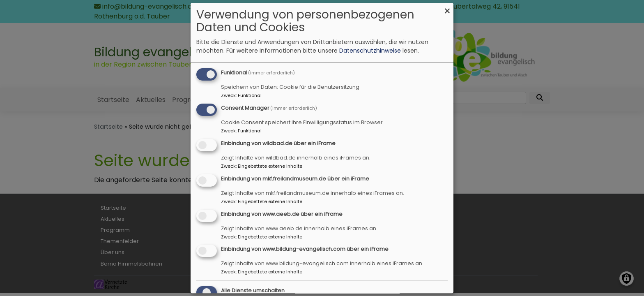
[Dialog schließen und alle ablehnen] (447, 8)
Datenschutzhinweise (370, 51)
